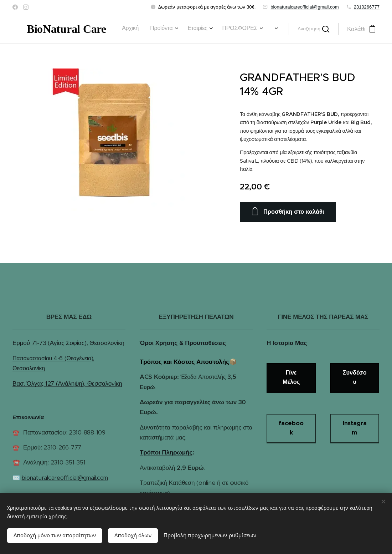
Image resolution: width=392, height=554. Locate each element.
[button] (313, 29)
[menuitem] (131, 29)
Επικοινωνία (28, 417)
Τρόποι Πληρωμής (166, 452)
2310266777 (367, 7)
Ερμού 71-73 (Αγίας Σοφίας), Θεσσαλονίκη (68, 343)
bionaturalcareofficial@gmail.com (305, 7)
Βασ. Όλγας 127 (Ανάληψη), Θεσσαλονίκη (67, 383)
